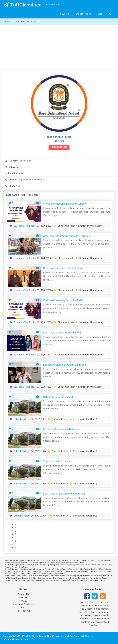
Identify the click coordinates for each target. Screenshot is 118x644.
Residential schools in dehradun (62, 429)
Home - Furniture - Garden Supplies (90, 571)
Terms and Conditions (23, 604)
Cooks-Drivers (16, 578)
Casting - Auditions (83, 576)
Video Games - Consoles (64, 563)
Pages (100, 14)
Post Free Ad (84, 14)
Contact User (59, 147)
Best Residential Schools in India (62, 333)
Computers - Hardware (81, 560)
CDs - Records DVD (48, 560)
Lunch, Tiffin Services (68, 576)
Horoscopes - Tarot (60, 580)
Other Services (89, 580)
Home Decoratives (70, 571)
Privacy (23, 601)
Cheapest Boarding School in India (63, 300)
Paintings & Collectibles (70, 569)
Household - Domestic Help (79, 578)
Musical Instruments (36, 569)
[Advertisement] (59, 48)
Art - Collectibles (22, 569)
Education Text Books (25, 226)
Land (52, 565)
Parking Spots (74, 565)
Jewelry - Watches (56, 571)
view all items (79, 563)
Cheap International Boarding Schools (65, 204)
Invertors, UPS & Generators (30, 563)
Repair (104, 578)
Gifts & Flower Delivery (61, 578)
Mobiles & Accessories (64, 560)
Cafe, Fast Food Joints (75, 580)
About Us (23, 598)
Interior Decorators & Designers (43, 574)
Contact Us (23, 594)
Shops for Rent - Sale (104, 565)
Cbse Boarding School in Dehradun (63, 268)
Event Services (27, 578)
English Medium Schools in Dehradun (65, 365)
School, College (22, 419)
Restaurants (55, 576)
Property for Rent (32, 565)
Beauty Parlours (96, 576)
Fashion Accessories (41, 571)
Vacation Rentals (11, 567)
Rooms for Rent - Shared (88, 565)
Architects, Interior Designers (39, 576)
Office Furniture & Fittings (22, 574)
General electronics (13, 563)
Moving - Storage (95, 578)
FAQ (23, 608)
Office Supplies (85, 569)
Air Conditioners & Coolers (31, 560)
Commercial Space (62, 565)
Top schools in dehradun (58, 461)
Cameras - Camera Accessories (101, 560)
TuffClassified (23, 5)
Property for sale (20, 565)
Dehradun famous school (58, 397)
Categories (53, 5)
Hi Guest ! (65, 14)
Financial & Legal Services (42, 578)
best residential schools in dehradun (65, 494)
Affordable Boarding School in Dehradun (67, 236)
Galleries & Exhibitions (53, 569)
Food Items (95, 569)
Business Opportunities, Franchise (40, 580)
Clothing (30, 571)
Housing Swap (44, 565)
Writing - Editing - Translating (16, 580)
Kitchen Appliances (48, 563)
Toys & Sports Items (19, 571)
